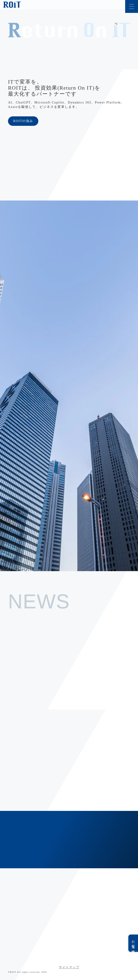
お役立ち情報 (133, 943)
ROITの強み (23, 121)
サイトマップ (69, 967)
